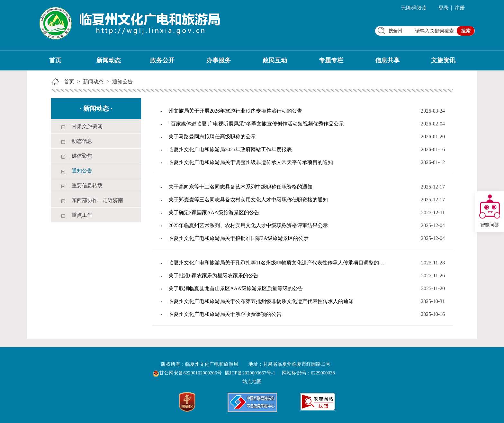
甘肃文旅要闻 (87, 126)
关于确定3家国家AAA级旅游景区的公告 (214, 212)
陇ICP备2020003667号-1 (250, 373)
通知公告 (122, 82)
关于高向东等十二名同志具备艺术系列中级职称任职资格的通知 (240, 187)
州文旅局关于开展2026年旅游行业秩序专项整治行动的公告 (235, 111)
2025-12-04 (433, 225)
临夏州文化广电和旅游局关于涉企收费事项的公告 (225, 314)
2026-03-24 (433, 111)
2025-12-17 (433, 187)
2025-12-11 (433, 212)
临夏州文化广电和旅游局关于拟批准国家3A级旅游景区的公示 (239, 238)
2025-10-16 (433, 314)
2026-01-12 (433, 162)
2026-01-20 (433, 137)
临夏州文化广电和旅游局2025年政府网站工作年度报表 (230, 149)
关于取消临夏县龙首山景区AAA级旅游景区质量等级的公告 (236, 288)
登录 (444, 8)
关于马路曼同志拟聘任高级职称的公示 (212, 137)
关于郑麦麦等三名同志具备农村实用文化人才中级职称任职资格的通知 (248, 200)
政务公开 (162, 60)
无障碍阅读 (414, 8)
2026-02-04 (433, 124)
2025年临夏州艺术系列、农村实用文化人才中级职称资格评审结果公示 (248, 225)
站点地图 (252, 382)
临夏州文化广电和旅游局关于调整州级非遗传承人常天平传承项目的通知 (251, 162)
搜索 (466, 31)
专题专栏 (331, 60)
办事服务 (219, 60)
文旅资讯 (443, 60)
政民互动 (275, 60)
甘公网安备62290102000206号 (188, 373)
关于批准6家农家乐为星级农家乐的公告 (213, 276)
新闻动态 (109, 60)
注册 (460, 8)
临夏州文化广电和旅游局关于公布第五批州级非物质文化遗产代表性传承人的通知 (261, 301)
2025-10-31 (433, 301)
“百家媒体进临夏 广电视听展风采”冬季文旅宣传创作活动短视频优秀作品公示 (256, 124)
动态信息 (82, 141)
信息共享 (387, 60)
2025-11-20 (433, 288)
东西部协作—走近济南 (97, 200)
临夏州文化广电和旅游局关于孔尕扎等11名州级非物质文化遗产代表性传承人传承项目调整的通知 (279, 263)
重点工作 (82, 215)
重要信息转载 (87, 185)
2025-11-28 (433, 263)
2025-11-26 (433, 276)
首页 (55, 60)
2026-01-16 (433, 149)
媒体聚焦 (82, 156)
